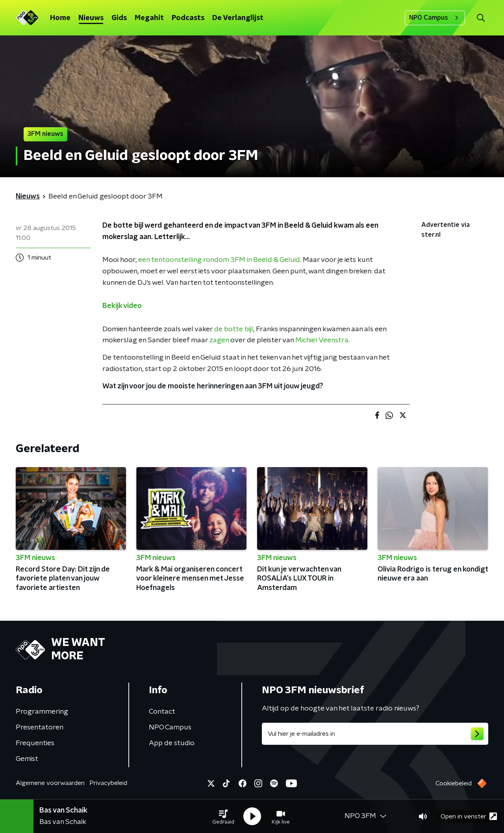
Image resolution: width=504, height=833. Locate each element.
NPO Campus (435, 18)
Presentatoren (40, 727)
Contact (162, 712)
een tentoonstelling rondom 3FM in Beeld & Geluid (219, 260)
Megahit (149, 18)
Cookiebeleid (454, 783)
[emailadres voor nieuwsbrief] (375, 734)
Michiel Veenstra (322, 340)
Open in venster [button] (469, 816)
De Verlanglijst (238, 18)
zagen (219, 340)
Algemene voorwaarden (50, 783)
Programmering (42, 712)
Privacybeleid (108, 783)
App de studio (172, 743)
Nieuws (91, 18)
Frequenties (35, 743)
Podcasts (188, 18)
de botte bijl (234, 329)
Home (60, 18)
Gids (119, 18)
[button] (223, 816)
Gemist (27, 759)
